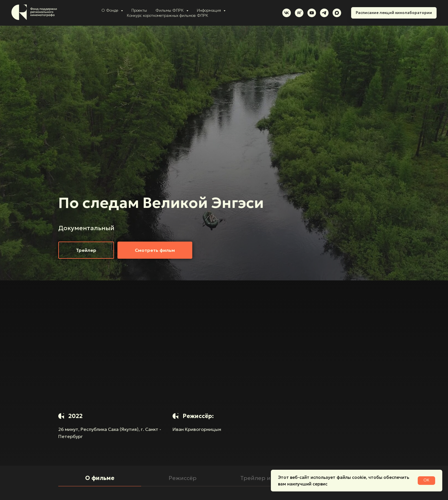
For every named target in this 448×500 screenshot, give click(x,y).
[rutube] (299, 13)
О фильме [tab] (100, 478)
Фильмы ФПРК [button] (170, 10)
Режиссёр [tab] (183, 478)
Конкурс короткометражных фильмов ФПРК (168, 15)
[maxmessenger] (337, 13)
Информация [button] (209, 10)
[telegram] (324, 13)
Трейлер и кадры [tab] (266, 478)
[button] (86, 250)
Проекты (139, 10)
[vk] (287, 13)
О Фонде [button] (110, 10)
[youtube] (312, 13)
